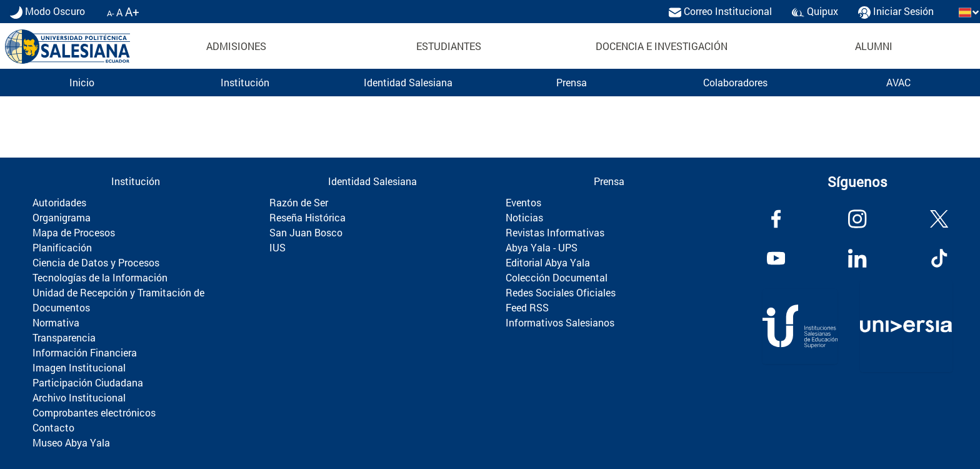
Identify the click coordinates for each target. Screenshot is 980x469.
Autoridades (59, 202)
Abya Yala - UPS (542, 247)
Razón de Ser (299, 202)
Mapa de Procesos (74, 232)
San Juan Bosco (306, 232)
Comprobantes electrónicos (94, 412)
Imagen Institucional (79, 367)
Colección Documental (557, 277)
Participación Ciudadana (88, 382)
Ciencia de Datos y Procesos (96, 262)
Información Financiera (85, 352)
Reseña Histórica (307, 217)
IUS (277, 247)
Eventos (523, 202)
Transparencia (64, 337)
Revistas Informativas (555, 232)
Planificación (62, 247)
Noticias (524, 217)
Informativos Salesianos (560, 322)
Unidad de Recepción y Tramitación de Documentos (118, 300)
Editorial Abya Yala (548, 262)
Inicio (82, 82)
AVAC (898, 82)
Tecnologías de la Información (100, 277)
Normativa (56, 322)
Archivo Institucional (79, 397)
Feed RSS (527, 307)
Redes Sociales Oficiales (561, 292)
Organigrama (62, 217)
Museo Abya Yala (71, 442)
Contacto (53, 427)
